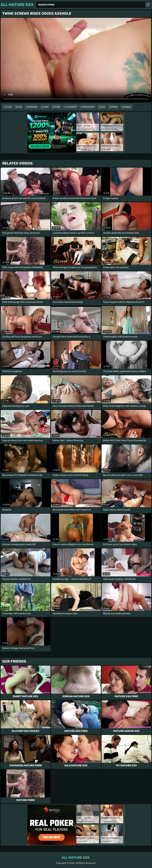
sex (103, 107)
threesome (89, 107)
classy (128, 107)
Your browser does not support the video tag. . (76, 60)
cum (9, 107)
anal (46, 107)
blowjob (33, 107)
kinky (115, 107)
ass (20, 107)
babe (58, 107)
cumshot (72, 107)
